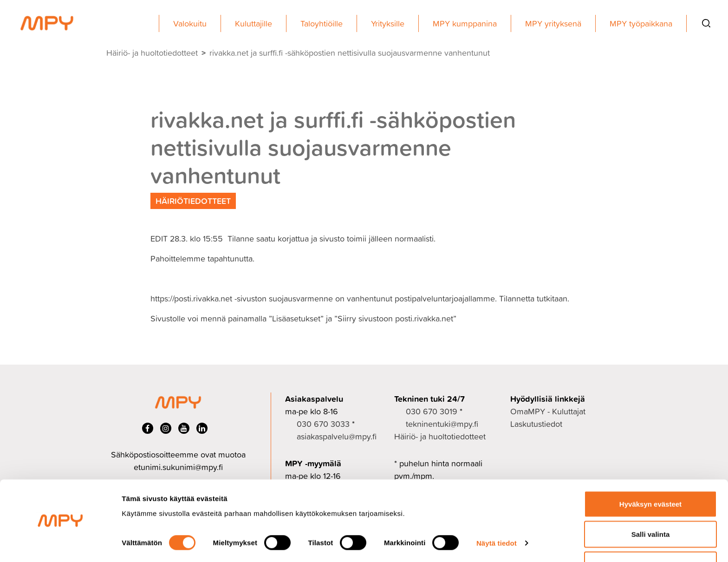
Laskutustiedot (536, 424)
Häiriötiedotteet (193, 201)
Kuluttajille (253, 23)
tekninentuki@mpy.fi (442, 424)
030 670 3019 (432, 411)
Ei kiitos (650, 537)
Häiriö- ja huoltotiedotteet (152, 53)
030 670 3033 (323, 424)
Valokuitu (190, 23)
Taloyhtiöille (322, 23)
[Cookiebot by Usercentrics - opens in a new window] (60, 544)
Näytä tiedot (497, 516)
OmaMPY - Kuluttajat (548, 411)
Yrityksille (388, 23)
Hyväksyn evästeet (650, 476)
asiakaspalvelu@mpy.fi (337, 436)
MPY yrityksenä (553, 23)
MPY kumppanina (465, 23)
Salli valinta (651, 507)
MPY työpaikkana (641, 23)
